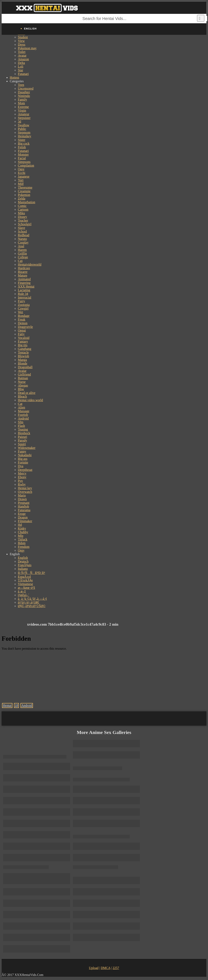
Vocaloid (24, 338)
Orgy (21, 550)
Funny (22, 451)
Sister (22, 140)
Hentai (7, 705)
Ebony (22, 477)
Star (21, 70)
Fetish (22, 147)
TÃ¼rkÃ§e (25, 580)
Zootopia (24, 305)
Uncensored (26, 88)
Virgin (22, 110)
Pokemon (24, 195)
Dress (22, 44)
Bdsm (22, 543)
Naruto (22, 239)
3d (19, 121)
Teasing (23, 429)
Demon (23, 323)
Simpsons (24, 162)
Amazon (23, 59)
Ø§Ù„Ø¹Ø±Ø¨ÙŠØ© (32, 606)
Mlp (21, 536)
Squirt (22, 444)
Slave (22, 228)
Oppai (22, 330)
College (23, 257)
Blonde (23, 363)
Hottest (14, 77)
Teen (21, 85)
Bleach (22, 396)
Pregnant (24, 503)
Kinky (22, 528)
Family (22, 99)
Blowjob (23, 356)
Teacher (23, 220)
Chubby (23, 532)
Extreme (23, 107)
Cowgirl (23, 308)
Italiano (23, 569)
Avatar (22, 55)
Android (23, 418)
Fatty (21, 334)
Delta (21, 63)
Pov (20, 481)
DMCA (106, 968)
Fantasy (23, 341)
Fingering (24, 283)
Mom (21, 103)
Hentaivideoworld (30, 264)
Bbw (21, 389)
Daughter (24, 92)
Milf (21, 184)
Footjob (23, 415)
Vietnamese (25, 584)
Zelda (22, 198)
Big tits (23, 345)
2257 (116, 968)
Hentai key (25, 488)
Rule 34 (23, 294)
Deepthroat (25, 470)
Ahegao (23, 385)
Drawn (22, 499)
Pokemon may (27, 48)
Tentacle (23, 352)
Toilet (22, 52)
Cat (20, 404)
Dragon (23, 517)
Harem (22, 250)
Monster (23, 154)
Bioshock (24, 433)
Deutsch (23, 561)
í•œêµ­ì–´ (24, 595)
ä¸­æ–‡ (22, 591)
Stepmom (24, 132)
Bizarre (23, 272)
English (23, 558)
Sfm (21, 422)
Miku (21, 213)
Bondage (24, 316)
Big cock (24, 143)
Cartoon (23, 209)
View (21, 41)
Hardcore (24, 268)
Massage (24, 411)
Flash (21, 426)
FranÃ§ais (25, 565)
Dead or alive (27, 393)
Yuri (21, 180)
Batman (23, 378)
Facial (22, 158)
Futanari (23, 74)
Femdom (24, 547)
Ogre (21, 169)
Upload (94, 968)
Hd (20, 525)
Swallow (24, 125)
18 (16, 705)
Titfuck (23, 539)
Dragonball (25, 367)
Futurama (24, 510)
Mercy (22, 473)
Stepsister (24, 118)
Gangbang (25, 349)
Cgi (20, 261)
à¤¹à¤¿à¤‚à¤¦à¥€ (28, 602)
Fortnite (23, 462)
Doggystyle (25, 327)
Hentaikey (25, 136)
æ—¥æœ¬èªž (27, 588)
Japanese (24, 176)
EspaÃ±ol (24, 577)
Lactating (24, 290)
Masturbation (27, 202)
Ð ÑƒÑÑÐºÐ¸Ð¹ (31, 573)
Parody (22, 440)
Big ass (23, 459)
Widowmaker (27, 448)
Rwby (22, 484)
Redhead (24, 235)
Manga (22, 360)
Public (22, 129)
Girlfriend (24, 374)
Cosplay (23, 242)
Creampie (24, 191)
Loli (21, 66)
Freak (22, 319)
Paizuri (22, 437)
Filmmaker (25, 521)
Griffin (22, 253)
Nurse (22, 382)
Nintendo (24, 96)
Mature (23, 275)
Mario (22, 495)
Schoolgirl (25, 224)
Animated (24, 279)
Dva (21, 466)
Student (23, 37)
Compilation (26, 165)
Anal (21, 246)
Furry (22, 301)
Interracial (25, 297)
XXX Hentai (26, 286)
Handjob (23, 506)
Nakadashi (25, 455)
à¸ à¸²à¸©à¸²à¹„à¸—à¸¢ (32, 599)
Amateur (24, 114)
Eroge (22, 514)
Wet (20, 312)
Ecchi (22, 173)
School (22, 231)
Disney (22, 217)
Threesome (25, 187)
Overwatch (25, 492)
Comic (22, 206)
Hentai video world (30, 400)
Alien (22, 407)
